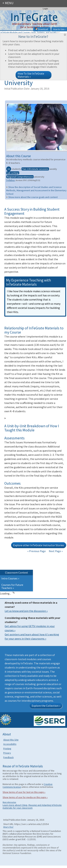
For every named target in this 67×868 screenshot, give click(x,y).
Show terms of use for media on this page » (25, 797)
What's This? (8, 827)
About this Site (11, 740)
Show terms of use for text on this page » (24, 792)
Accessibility (10, 744)
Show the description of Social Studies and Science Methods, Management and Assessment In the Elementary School (36, 190)
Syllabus (11, 180)
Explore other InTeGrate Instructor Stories (39, 545)
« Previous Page (37, 551)
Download (41, 29)
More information (9, 802)
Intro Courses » (10, 578)
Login (45, 9)
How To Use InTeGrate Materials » (31, 75)
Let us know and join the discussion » (26, 611)
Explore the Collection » (46, 706)
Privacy (7, 753)
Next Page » (55, 551)
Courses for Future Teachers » (12, 586)
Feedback (8, 757)
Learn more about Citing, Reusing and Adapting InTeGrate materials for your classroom (32, 806)
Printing (7, 749)
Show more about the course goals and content (32, 197)
